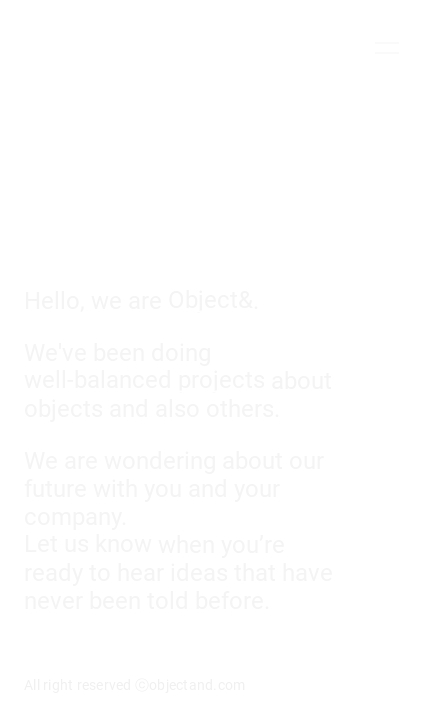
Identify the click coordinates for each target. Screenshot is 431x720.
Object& (210, 298)
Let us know (88, 542)
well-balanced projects (144, 378)
